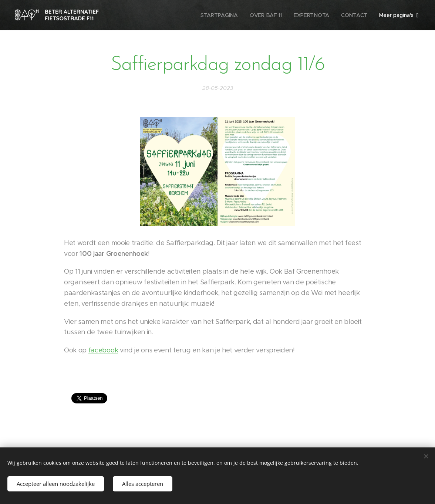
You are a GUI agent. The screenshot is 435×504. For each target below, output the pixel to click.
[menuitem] (221, 15)
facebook (103, 350)
